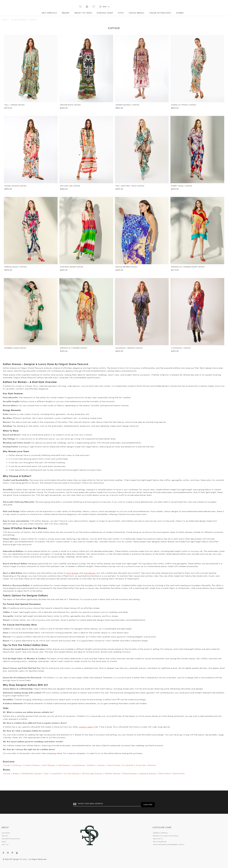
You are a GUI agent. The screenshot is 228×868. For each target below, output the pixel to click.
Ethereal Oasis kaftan (15, 351)
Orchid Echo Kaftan (70, 108)
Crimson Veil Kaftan (70, 189)
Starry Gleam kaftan (182, 189)
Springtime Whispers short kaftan (188, 270)
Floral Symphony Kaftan (184, 108)
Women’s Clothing (19, 23)
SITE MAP (5, 845)
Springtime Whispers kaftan (74, 351)
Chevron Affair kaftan (72, 270)
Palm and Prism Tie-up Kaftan (130, 189)
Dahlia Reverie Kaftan (126, 270)
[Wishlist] (194, 8)
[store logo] (114, 7)
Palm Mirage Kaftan (15, 108)
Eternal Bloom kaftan (16, 270)
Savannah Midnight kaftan (129, 351)
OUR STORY (6, 833)
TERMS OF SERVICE (160, 842)
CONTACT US (158, 839)
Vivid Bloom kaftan (181, 351)
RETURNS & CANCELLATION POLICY (166, 836)
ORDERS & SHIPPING (160, 833)
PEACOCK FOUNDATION (11, 839)
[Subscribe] (148, 804)
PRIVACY (5, 836)
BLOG (4, 842)
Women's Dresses (31, 769)
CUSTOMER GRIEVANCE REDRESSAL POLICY (169, 845)
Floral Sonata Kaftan (15, 189)
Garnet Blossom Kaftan (127, 108)
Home (5, 23)
